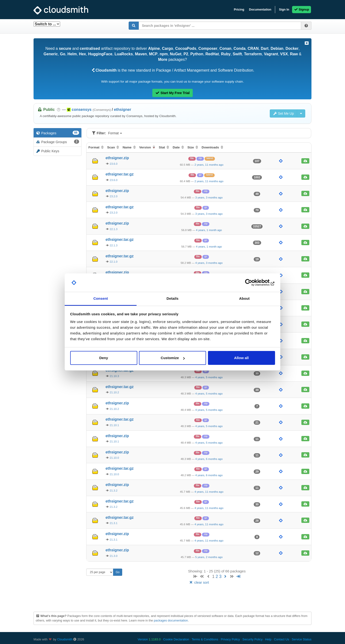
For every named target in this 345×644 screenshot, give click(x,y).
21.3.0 (114, 556)
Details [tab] (172, 298)
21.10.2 (114, 392)
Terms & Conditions (205, 639)
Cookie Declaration (176, 639)
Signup (302, 9)
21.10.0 (114, 458)
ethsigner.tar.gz (119, 174)
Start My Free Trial (173, 93)
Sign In (284, 9)
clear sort (199, 582)
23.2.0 (114, 196)
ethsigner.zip (117, 158)
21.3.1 (114, 523)
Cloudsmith (65, 639)
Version (149, 639)
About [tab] (244, 298)
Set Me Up (283, 113)
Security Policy (253, 639)
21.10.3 (114, 376)
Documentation (260, 9)
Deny (104, 358)
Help (268, 639)
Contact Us (281, 639)
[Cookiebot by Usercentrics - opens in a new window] (254, 283)
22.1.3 (114, 229)
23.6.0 (114, 164)
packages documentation (171, 620)
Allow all (241, 358)
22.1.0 (114, 262)
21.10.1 (114, 425)
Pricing (239, 9)
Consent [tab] (101, 298)
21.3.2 (114, 491)
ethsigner (122, 110)
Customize (173, 358)
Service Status (302, 639)
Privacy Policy (230, 639)
